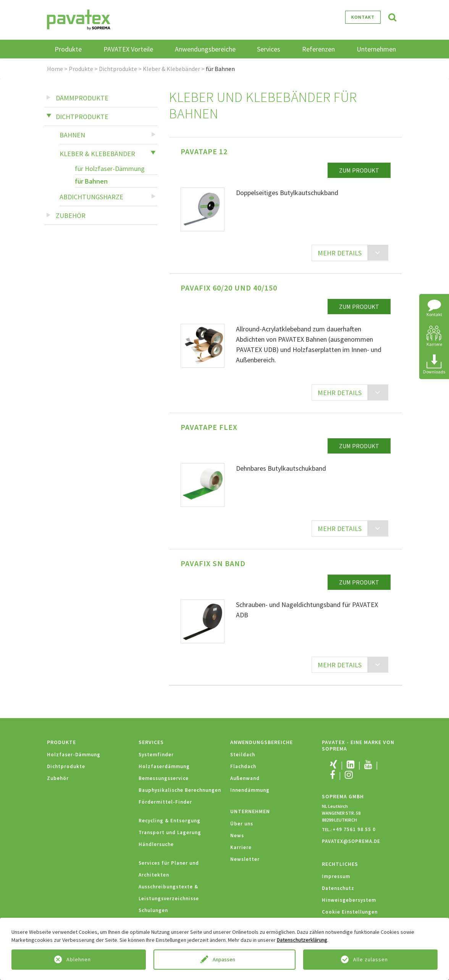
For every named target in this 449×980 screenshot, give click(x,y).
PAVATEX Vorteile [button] (128, 49)
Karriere (241, 847)
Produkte (81, 69)
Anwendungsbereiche (262, 742)
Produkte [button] (68, 49)
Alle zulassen (371, 959)
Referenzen (318, 49)
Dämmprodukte (82, 98)
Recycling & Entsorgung (170, 821)
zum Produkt (359, 170)
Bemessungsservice (164, 778)
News (237, 836)
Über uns (242, 824)
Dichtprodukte (118, 69)
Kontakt (363, 17)
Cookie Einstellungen (350, 912)
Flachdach (243, 766)
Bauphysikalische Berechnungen (180, 790)
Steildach (243, 755)
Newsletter (245, 859)
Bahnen (72, 135)
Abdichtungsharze (91, 197)
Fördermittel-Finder (165, 802)
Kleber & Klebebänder (171, 69)
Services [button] (269, 49)
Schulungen (153, 910)
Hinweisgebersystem (349, 900)
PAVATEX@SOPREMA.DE (351, 841)
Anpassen (224, 959)
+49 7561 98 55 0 (354, 829)
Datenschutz (338, 888)
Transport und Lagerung (170, 832)
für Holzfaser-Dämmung (110, 169)
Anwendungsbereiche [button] (205, 49)
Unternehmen (250, 811)
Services (151, 742)
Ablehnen (79, 959)
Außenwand (245, 778)
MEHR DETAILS (340, 253)
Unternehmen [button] (376, 49)
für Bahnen (91, 181)
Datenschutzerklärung (302, 940)
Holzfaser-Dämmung (74, 755)
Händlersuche (156, 844)
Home (55, 69)
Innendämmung (250, 790)
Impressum (336, 876)
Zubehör (71, 216)
